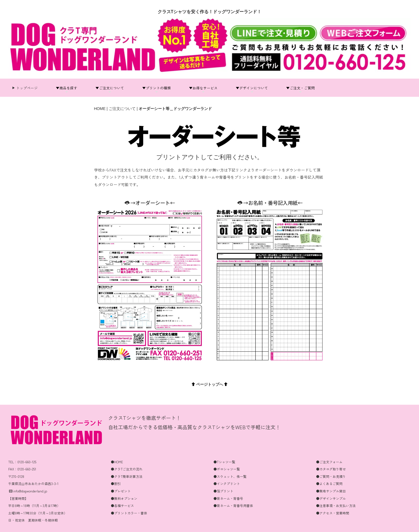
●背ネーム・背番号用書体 (233, 505)
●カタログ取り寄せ (331, 469)
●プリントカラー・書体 (129, 513)
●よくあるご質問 (329, 483)
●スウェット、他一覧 (230, 476)
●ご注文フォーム (329, 462)
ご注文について (122, 109)
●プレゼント (121, 491)
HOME (100, 109)
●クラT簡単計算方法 (127, 476)
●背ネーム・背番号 (228, 498)
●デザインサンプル (331, 498)
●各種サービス (122, 505)
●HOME (117, 462)
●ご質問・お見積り (331, 476)
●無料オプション (124, 498)
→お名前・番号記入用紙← (270, 203)
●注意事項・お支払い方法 (336, 505)
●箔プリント (223, 491)
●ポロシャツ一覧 (227, 469)
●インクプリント (227, 483)
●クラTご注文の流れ (127, 469)
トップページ (27, 88)
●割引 (116, 483)
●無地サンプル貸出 (331, 491)
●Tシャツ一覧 (224, 462)
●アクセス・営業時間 (333, 513)
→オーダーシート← (150, 203)
